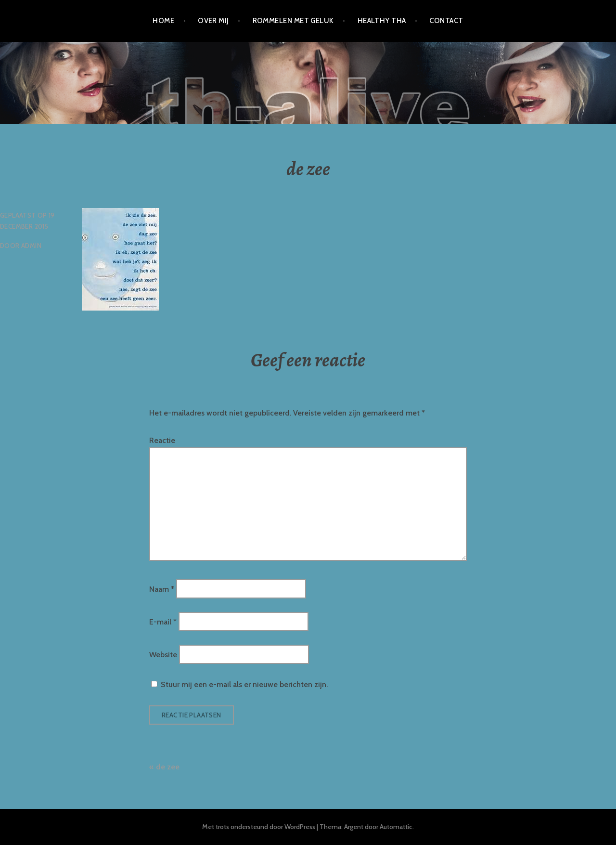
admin (31, 246)
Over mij (213, 21)
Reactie (162, 440)
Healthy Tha (382, 21)
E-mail (163, 622)
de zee (168, 767)
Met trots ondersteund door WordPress (259, 827)
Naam (162, 589)
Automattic (396, 827)
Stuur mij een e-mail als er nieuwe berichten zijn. (244, 684)
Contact (446, 21)
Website (163, 655)
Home (163, 21)
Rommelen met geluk (293, 21)
